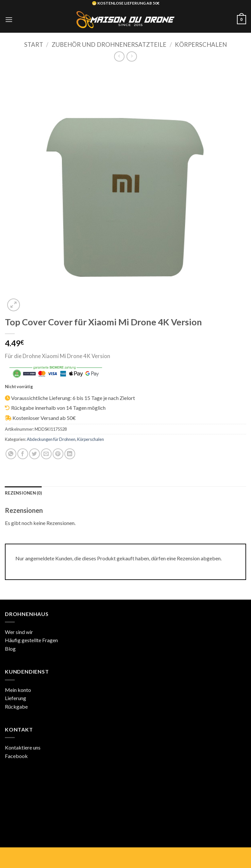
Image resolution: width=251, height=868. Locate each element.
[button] (9, 19)
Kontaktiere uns (23, 747)
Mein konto (18, 690)
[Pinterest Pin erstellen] (58, 454)
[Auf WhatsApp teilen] (11, 454)
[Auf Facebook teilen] (23, 454)
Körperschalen (201, 45)
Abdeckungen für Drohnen (51, 439)
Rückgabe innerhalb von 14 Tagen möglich (58, 408)
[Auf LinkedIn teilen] (70, 454)
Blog (10, 649)
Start (34, 45)
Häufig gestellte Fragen (31, 640)
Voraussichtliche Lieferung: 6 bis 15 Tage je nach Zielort (73, 398)
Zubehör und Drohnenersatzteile (109, 45)
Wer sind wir (19, 632)
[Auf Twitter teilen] (34, 454)
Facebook (16, 756)
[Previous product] (132, 56)
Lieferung (16, 698)
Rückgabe (16, 706)
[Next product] (119, 56)
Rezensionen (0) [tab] (23, 493)
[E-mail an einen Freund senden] (46, 454)
